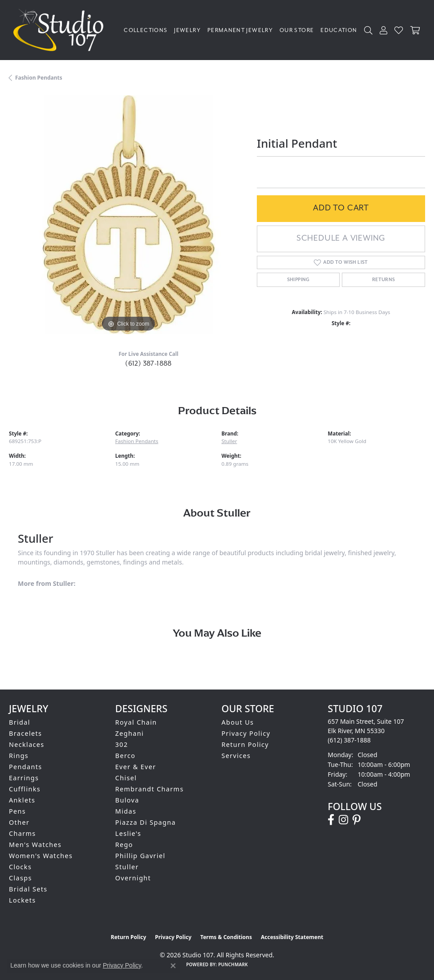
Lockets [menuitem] (22, 900)
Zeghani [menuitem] (130, 733)
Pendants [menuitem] (26, 767)
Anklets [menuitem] (22, 800)
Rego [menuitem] (124, 845)
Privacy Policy (246, 733)
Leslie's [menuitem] (128, 833)
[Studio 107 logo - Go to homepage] (61, 30)
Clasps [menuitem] (20, 878)
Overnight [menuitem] (133, 878)
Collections (146, 30)
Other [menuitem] (19, 822)
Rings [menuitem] (19, 756)
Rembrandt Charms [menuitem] (150, 789)
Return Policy (245, 744)
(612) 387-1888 (148, 363)
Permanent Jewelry (240, 30)
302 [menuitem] (122, 744)
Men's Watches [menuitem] (35, 845)
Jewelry (187, 30)
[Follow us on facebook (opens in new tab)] (331, 820)
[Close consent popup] (173, 966)
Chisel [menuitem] (126, 778)
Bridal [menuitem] (20, 722)
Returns (384, 280)
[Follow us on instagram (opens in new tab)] (343, 820)
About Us (238, 722)
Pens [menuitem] (17, 811)
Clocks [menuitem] (20, 867)
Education (339, 30)
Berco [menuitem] (126, 756)
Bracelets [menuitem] (25, 733)
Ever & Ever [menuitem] (136, 767)
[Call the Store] (349, 740)
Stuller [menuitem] (127, 867)
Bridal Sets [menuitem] (28, 889)
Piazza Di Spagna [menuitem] (146, 822)
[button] (369, 30)
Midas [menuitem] (126, 811)
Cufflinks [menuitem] (25, 789)
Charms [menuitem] (22, 833)
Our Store (297, 30)
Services (236, 756)
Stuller (229, 441)
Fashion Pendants (39, 78)
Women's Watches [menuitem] (41, 856)
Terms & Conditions (226, 937)
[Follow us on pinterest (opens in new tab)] (357, 820)
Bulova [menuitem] (127, 800)
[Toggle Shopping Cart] (416, 30)
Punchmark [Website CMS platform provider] (233, 964)
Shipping (298, 280)
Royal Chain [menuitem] (136, 722)
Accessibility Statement (292, 937)
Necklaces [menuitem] (27, 744)
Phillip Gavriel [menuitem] (140, 856)
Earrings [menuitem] (24, 778)
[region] (128, 215)
